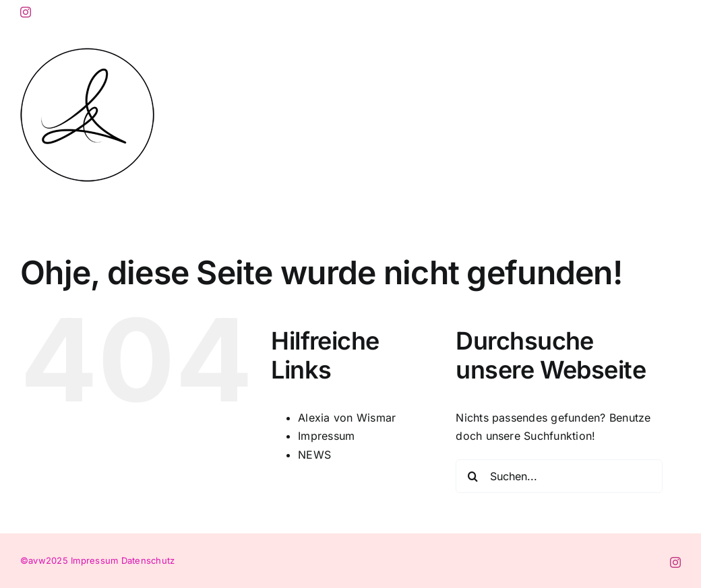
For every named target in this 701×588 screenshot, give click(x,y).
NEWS (314, 455)
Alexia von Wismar (347, 418)
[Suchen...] (559, 476)
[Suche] (473, 476)
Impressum (326, 436)
